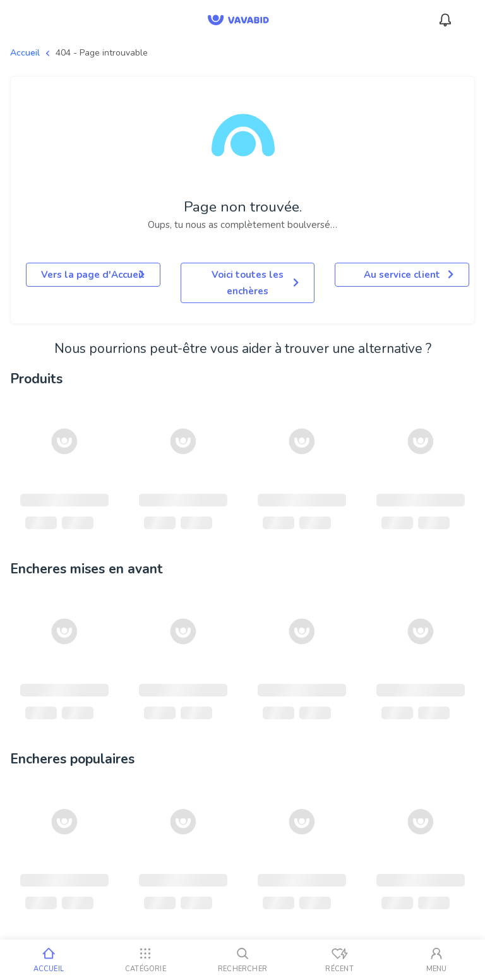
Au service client (409, 275)
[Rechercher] (242, 960)
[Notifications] (445, 20)
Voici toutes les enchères (255, 283)
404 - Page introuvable (102, 53)
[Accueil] (49, 960)
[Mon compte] (436, 960)
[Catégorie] (146, 960)
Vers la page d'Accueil (93, 275)
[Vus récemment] (340, 960)
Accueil (25, 53)
